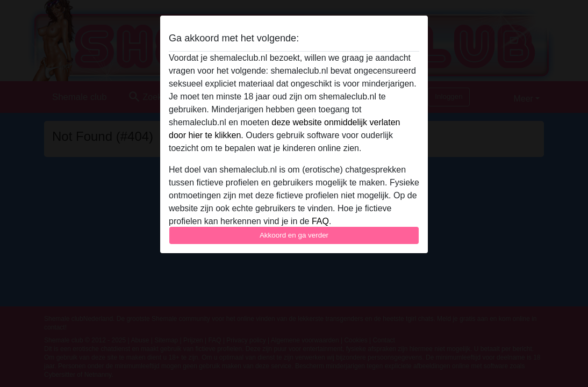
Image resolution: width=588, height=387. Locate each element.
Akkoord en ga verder (294, 235)
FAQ (320, 221)
